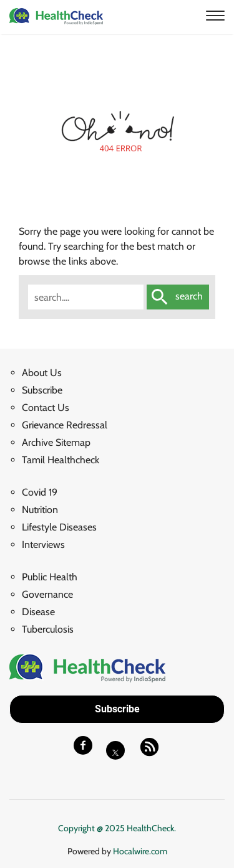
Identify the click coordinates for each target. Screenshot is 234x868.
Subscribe (42, 390)
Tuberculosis (48, 629)
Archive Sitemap (56, 442)
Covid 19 (40, 492)
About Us (42, 373)
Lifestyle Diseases (59, 527)
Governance (47, 594)
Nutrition (40, 510)
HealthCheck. (151, 828)
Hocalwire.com (140, 851)
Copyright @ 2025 (92, 828)
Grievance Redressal (65, 425)
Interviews (43, 545)
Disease (38, 612)
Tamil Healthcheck (61, 460)
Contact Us (46, 408)
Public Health (50, 577)
